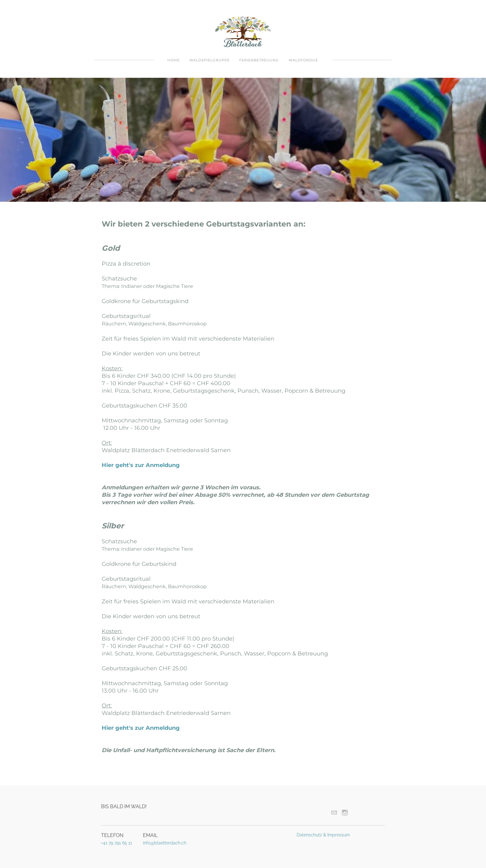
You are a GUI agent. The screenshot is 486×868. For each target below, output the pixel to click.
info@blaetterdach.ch (165, 843)
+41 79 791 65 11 (117, 843)
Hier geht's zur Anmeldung (141, 465)
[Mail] (334, 813)
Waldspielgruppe (210, 60)
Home (174, 60)
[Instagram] (345, 813)
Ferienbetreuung (259, 60)
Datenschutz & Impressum (323, 835)
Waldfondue (303, 60)
